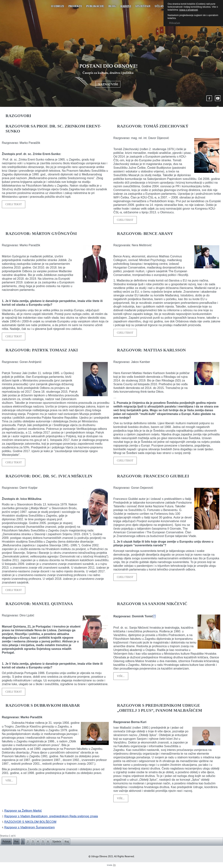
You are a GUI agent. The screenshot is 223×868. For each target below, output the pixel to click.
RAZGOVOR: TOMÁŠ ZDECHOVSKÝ (153, 126)
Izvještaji (143, 6)
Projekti (75, 6)
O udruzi (58, 6)
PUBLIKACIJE (95, 6)
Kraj (67, 842)
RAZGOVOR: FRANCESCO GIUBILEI (153, 476)
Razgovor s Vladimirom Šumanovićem (29, 827)
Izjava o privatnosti (189, 10)
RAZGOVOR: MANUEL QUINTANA (39, 604)
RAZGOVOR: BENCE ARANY (145, 233)
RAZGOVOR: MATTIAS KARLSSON (151, 350)
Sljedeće (57, 842)
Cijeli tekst (14, 204)
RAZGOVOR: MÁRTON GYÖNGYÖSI (41, 233)
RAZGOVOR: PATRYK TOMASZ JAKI (42, 350)
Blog (112, 6)
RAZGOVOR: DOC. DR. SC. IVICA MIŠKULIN (49, 476)
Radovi (126, 6)
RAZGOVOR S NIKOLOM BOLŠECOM (30, 822)
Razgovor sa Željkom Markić (23, 811)
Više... (121, 676)
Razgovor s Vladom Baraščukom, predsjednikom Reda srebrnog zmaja (51, 816)
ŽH (114, 865)
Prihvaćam (174, 23)
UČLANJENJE (163, 6)
